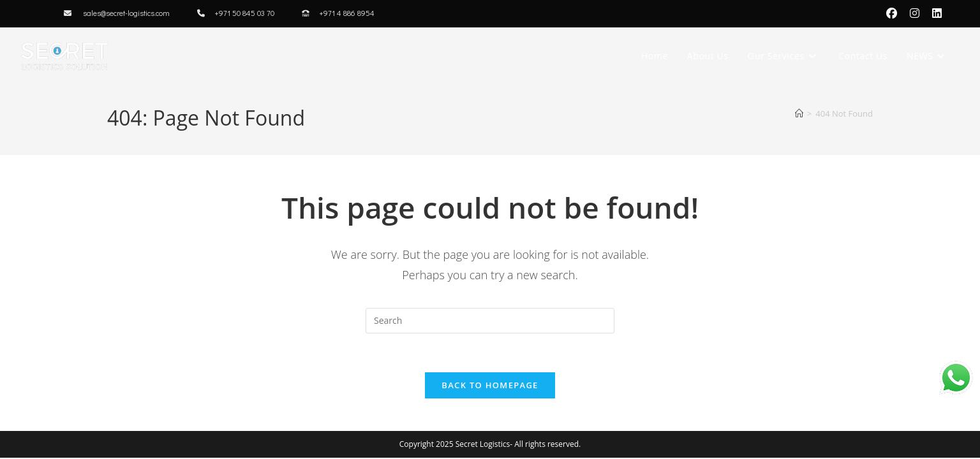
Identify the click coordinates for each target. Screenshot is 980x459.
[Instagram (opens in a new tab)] (915, 13)
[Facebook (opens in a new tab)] (892, 13)
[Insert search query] (490, 321)
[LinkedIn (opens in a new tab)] (934, 13)
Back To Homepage (490, 385)
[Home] (799, 113)
